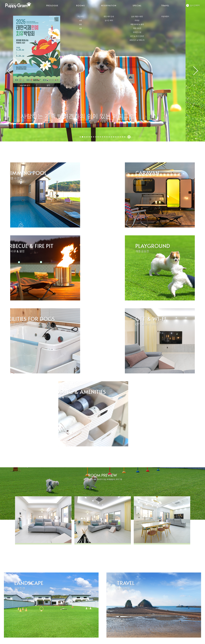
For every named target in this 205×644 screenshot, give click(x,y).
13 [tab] (107, 137)
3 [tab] (85, 137)
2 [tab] (82, 137)
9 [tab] (98, 137)
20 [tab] (123, 137)
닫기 (48, 85)
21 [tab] (125, 137)
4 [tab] (87, 137)
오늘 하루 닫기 (25, 85)
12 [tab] (105, 137)
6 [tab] (91, 137)
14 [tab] (109, 137)
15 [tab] (111, 137)
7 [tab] (94, 137)
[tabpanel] (102, 71)
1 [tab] (80, 137)
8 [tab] (96, 137)
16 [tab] (114, 137)
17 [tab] (116, 137)
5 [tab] (89, 137)
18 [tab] (118, 137)
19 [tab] (120, 137)
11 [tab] (102, 137)
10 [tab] (100, 137)
